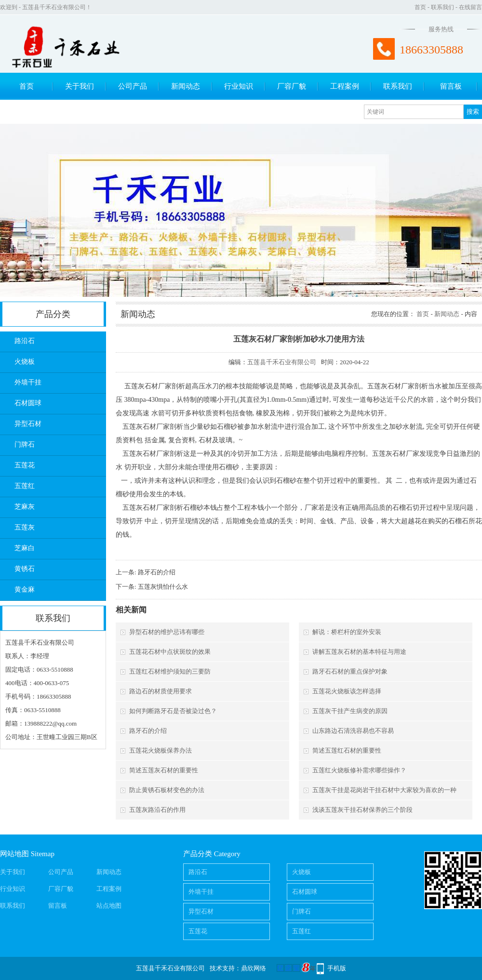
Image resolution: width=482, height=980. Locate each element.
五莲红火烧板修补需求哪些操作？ (359, 770)
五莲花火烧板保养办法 (161, 750)
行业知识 (239, 86)
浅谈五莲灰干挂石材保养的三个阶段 (362, 810)
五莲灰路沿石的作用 (157, 810)
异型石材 (28, 424)
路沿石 (25, 341)
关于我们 (80, 86)
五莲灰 (25, 527)
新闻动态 (186, 86)
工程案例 (345, 86)
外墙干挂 (28, 382)
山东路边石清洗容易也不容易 (353, 731)
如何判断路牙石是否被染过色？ (173, 711)
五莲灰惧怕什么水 (163, 587)
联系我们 (442, 7)
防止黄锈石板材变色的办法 (167, 790)
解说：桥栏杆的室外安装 (347, 632)
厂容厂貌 (292, 86)
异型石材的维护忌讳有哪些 (167, 632)
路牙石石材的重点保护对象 (350, 671)
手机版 (337, 968)
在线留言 (470, 7)
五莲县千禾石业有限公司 (282, 362)
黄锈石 (25, 569)
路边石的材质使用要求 (161, 691)
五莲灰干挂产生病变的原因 (350, 711)
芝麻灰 (25, 507)
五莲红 (25, 486)
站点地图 (109, 906)
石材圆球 (28, 403)
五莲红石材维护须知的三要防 (170, 671)
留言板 (451, 86)
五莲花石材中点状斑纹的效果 (170, 652)
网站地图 (14, 854)
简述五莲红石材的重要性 (347, 750)
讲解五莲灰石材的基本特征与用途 (359, 652)
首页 (420, 7)
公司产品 (133, 86)
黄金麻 (25, 589)
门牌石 (25, 444)
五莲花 (25, 465)
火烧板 (25, 362)
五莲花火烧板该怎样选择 (347, 691)
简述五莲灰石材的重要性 (164, 770)
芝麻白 (25, 548)
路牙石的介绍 (157, 572)
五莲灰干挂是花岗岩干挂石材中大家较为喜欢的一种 (384, 790)
